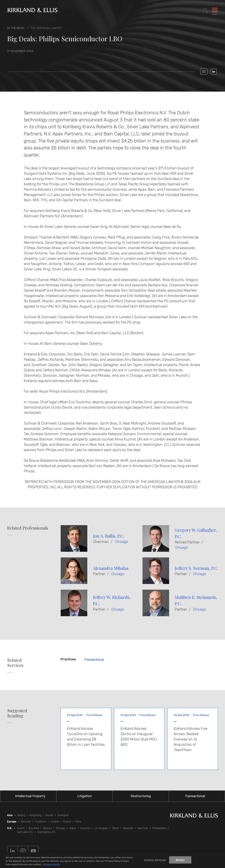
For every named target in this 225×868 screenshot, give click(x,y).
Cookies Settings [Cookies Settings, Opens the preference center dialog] (155, 860)
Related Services (15, 663)
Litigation (85, 796)
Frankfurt (41, 822)
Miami (116, 828)
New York (143, 828)
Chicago (121, 542)
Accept (180, 860)
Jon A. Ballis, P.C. (109, 536)
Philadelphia (159, 828)
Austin (21, 828)
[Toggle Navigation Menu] (215, 11)
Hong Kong (35, 815)
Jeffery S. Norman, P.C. (196, 568)
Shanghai (63, 815)
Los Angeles (101, 828)
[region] (112, 860)
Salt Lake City (25, 832)
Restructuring (141, 796)
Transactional (94, 660)
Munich (67, 822)
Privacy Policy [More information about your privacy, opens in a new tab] (52, 864)
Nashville (128, 828)
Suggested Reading (17, 713)
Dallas (73, 828)
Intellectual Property (30, 796)
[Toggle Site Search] (205, 11)
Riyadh (50, 815)
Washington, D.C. (47, 832)
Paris (78, 822)
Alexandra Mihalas (111, 568)
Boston (47, 828)
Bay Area (34, 828)
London (55, 822)
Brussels (26, 822)
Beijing (21, 815)
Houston (85, 828)
